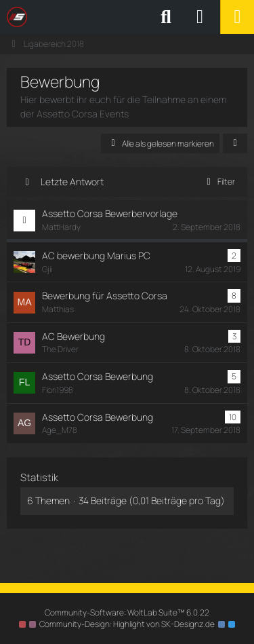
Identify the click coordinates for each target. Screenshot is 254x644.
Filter (218, 182)
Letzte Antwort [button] (72, 182)
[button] (235, 144)
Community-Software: (127, 612)
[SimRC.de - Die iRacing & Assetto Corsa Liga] (125, 17)
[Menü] (237, 17)
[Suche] (166, 17)
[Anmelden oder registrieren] (200, 17)
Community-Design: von (127, 624)
